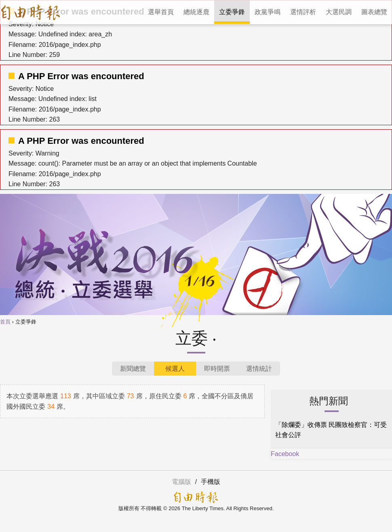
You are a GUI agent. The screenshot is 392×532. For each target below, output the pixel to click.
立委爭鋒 (232, 12)
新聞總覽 (133, 369)
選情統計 (259, 369)
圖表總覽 (374, 12)
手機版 (211, 482)
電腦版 (181, 482)
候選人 (175, 369)
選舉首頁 (161, 12)
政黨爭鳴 (268, 12)
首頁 (5, 322)
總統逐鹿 (196, 12)
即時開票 (217, 369)
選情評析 (303, 12)
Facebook (285, 454)
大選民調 (339, 12)
